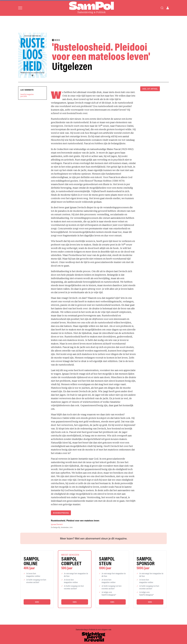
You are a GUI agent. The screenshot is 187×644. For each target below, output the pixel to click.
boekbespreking (61, 513)
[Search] (162, 8)
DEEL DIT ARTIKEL (150, 89)
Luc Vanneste (27, 90)
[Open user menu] (168, 8)
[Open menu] (20, 8)
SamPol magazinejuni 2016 (27, 95)
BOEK (56, 40)
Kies (37, 602)
